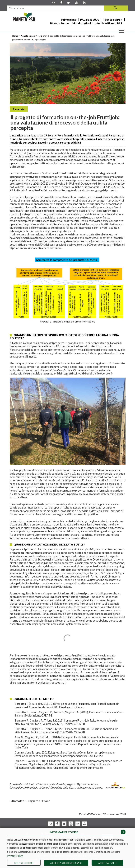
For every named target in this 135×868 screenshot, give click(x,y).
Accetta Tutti (107, 863)
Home (15, 36)
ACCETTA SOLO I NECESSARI (66, 863)
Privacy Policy (15, 856)
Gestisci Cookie (24, 863)
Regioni (42, 36)
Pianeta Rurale (28, 36)
